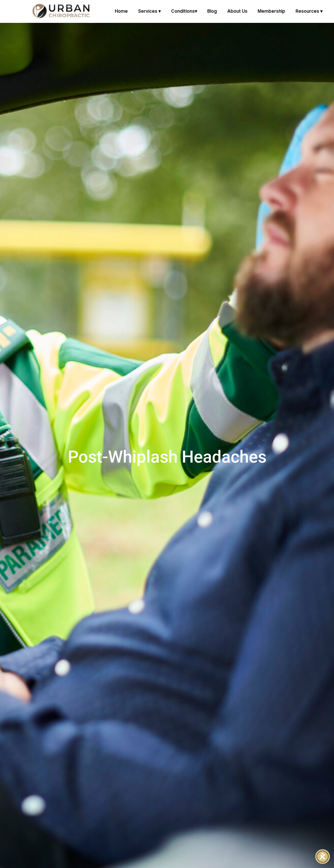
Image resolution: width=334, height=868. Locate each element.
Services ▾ (149, 11)
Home (121, 11)
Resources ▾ (309, 11)
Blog (212, 11)
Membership (271, 11)
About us (237, 11)
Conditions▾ (184, 11)
